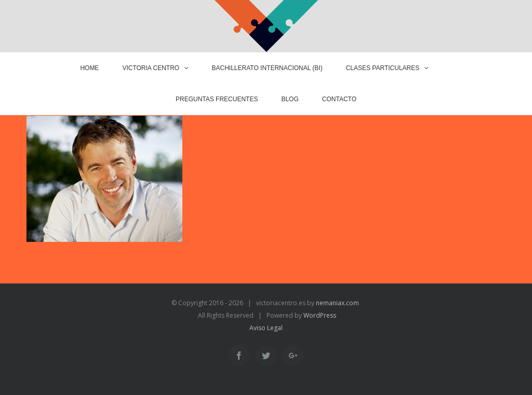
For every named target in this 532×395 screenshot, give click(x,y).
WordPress (320, 315)
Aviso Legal (266, 328)
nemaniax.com (337, 303)
